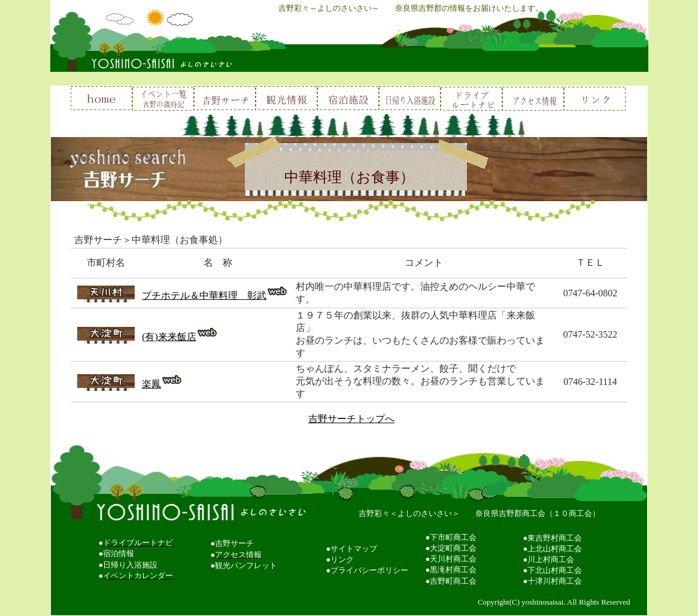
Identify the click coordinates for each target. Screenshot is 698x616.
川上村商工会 (551, 559)
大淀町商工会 (453, 548)
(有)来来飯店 (169, 337)
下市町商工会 (453, 537)
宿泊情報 (119, 553)
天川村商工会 (453, 559)
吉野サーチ (234, 543)
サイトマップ (354, 549)
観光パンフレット (246, 565)
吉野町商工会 (453, 581)
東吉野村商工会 (555, 538)
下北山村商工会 (555, 570)
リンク (342, 559)
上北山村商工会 (555, 549)
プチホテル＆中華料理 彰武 (204, 295)
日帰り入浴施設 (130, 565)
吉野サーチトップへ (351, 419)
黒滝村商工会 (453, 570)
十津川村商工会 (555, 581)
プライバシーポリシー (369, 570)
